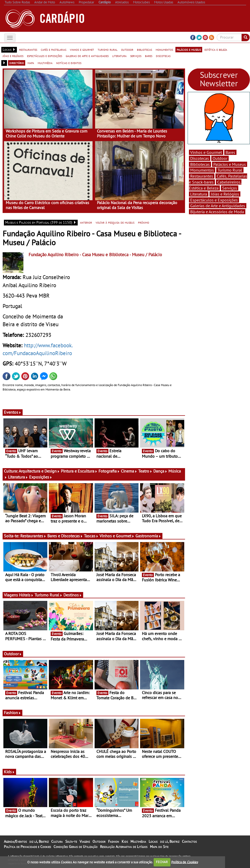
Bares (230, 152)
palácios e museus (189, 49)
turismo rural (108, 49)
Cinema (129, 471)
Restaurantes (33, 536)
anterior (86, 222)
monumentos (164, 49)
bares (149, 56)
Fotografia (109, 471)
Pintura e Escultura (79, 471)
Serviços (230, 188)
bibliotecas (144, 49)
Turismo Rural (48, 595)
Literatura (18, 477)
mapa (31, 63)
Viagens (85, 841)
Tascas (91, 536)
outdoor (127, 49)
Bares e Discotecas (65, 536)
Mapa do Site (159, 847)
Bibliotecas (200, 164)
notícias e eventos (69, 63)
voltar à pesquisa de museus (115, 222)
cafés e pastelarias (54, 49)
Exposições (41, 477)
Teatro (145, 471)
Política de (185, 862)
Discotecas (200, 158)
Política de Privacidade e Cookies (27, 847)
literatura (119, 56)
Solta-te (71, 841)
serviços (136, 56)
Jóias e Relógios (225, 194)
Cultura (57, 841)
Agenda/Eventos (15, 841)
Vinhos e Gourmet (117, 536)
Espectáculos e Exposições (214, 200)
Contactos (189, 841)
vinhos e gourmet (82, 49)
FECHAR (162, 862)
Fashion (12, 713)
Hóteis (26, 595)
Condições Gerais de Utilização (75, 847)
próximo (144, 222)
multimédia (45, 63)
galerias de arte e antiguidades (87, 56)
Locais (153, 841)
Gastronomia (148, 536)
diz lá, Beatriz (39, 841)
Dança (160, 471)
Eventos (13, 412)
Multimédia (138, 841)
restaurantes (28, 49)
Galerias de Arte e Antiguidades (218, 206)
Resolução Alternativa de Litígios (124, 847)
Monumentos (202, 170)
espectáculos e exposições (45, 56)
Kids (9, 772)
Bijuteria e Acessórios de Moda (217, 212)
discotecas (163, 56)
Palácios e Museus (230, 164)
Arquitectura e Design (39, 471)
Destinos (73, 595)
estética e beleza (216, 49)
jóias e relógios (13, 56)
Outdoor (13, 654)
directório (17, 63)
